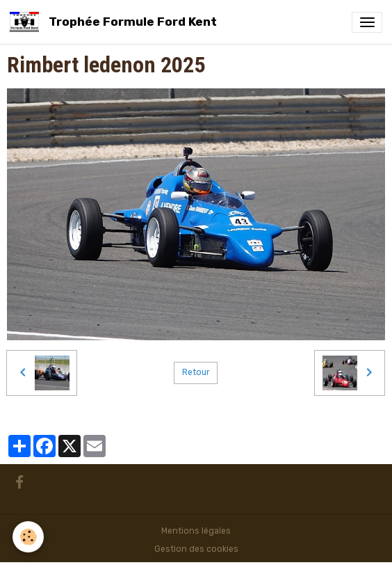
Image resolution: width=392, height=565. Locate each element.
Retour (196, 372)
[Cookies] (28, 537)
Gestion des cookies (196, 549)
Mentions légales (196, 531)
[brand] (116, 22)
